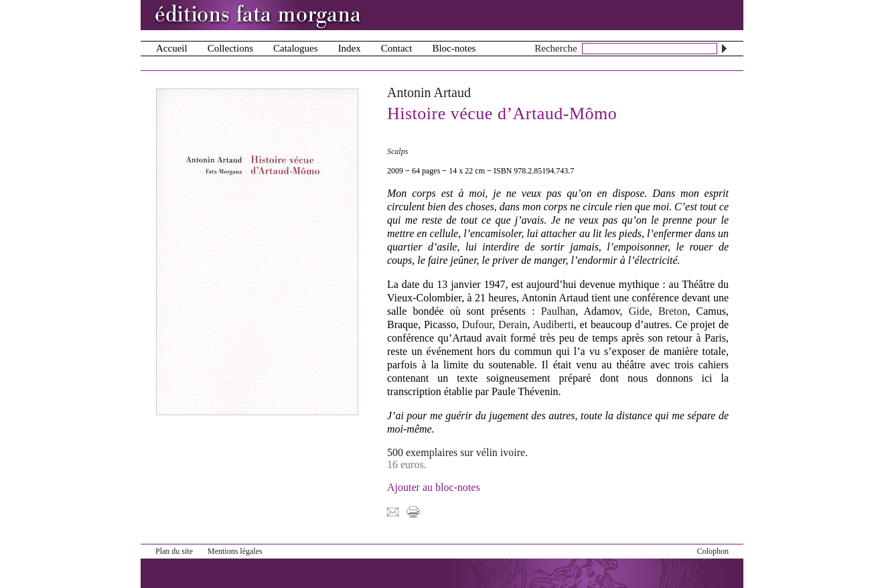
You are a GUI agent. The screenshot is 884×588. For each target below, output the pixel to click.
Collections (230, 48)
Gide (639, 311)
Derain (513, 324)
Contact (397, 48)
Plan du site (174, 551)
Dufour (477, 324)
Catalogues (296, 48)
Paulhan (559, 311)
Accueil (172, 48)
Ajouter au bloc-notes (434, 487)
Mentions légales (235, 551)
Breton (673, 311)
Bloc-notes (454, 48)
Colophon (713, 551)
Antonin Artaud (429, 92)
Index (350, 48)
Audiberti (554, 324)
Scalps (397, 151)
